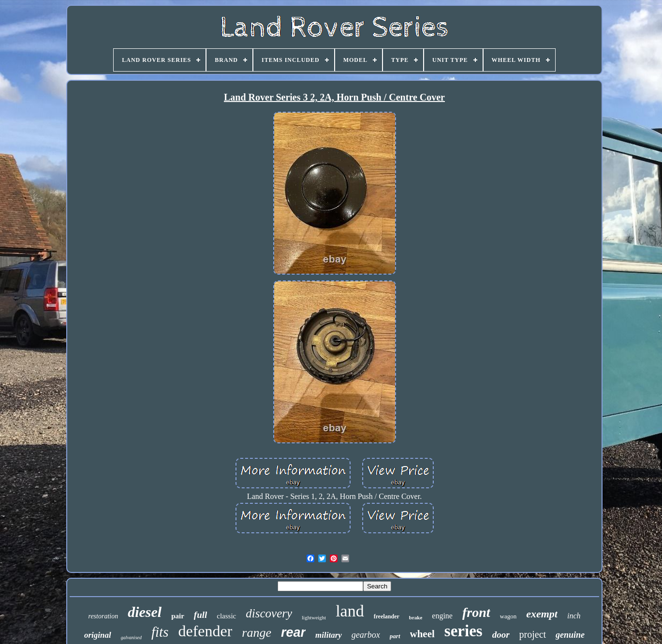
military (329, 635)
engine (442, 616)
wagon (508, 616)
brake (416, 617)
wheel (422, 634)
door (501, 635)
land (350, 611)
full (200, 615)
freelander (387, 616)
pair (178, 616)
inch (574, 616)
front (476, 612)
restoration (103, 616)
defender (205, 631)
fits (160, 632)
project (533, 634)
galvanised (131, 637)
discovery (269, 613)
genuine (570, 635)
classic (226, 616)
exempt (542, 614)
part (395, 636)
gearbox (366, 635)
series (463, 631)
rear (293, 632)
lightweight (314, 617)
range (257, 633)
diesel (145, 612)
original (98, 635)
